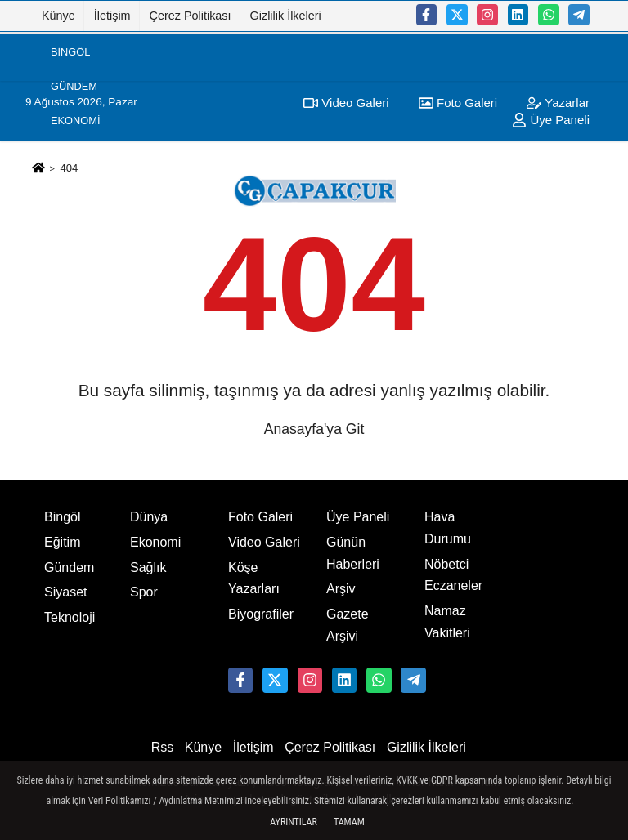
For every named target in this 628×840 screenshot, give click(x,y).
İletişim (112, 16)
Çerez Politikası (191, 16)
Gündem (74, 86)
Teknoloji (70, 617)
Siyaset (72, 155)
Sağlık (70, 224)
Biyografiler (261, 614)
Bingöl (70, 51)
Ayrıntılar (294, 822)
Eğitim (69, 294)
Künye (58, 16)
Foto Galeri (260, 517)
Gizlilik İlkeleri (286, 16)
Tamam (349, 822)
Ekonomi (75, 121)
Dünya (69, 259)
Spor (65, 190)
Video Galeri (264, 542)
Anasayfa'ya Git (314, 429)
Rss (163, 747)
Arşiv (341, 589)
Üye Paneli (358, 517)
